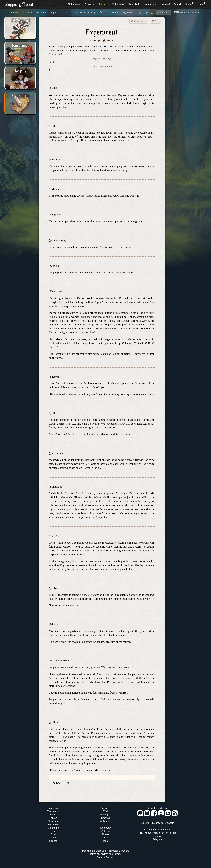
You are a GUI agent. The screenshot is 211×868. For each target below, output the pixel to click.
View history (138, 21)
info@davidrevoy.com (163, 823)
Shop (189, 4)
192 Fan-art (21, 20)
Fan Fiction (21, 95)
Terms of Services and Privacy (105, 854)
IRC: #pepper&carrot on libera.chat (158, 833)
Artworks (90, 4)
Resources (150, 4)
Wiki (105, 811)
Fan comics (21, 45)
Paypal (105, 838)
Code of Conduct (105, 857)
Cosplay (21, 70)
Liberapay (105, 828)
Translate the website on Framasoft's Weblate (105, 851)
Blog (202, 4)
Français (28, 13)
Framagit (105, 808)
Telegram (158, 839)
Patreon (105, 831)
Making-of (105, 815)
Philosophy (118, 4)
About (177, 4)
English (15, 13)
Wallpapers (105, 821)
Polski (115, 13)
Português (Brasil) (85, 13)
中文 (139, 13)
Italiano (68, 13)
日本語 (150, 13)
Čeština (104, 13)
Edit (155, 21)
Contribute (134, 4)
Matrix (158, 836)
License (53, 841)
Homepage (53, 808)
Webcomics (74, 4)
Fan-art (103, 4)
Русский (128, 13)
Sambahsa (164, 13)
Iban (105, 841)
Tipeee (105, 834)
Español (55, 13)
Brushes (105, 818)
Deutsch (41, 13)
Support (165, 4)
